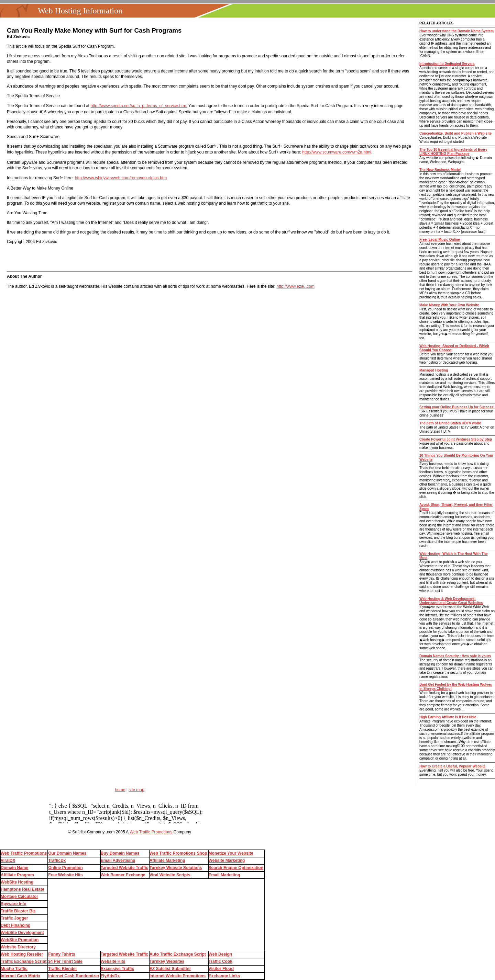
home (120, 790)
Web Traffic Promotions (151, 832)
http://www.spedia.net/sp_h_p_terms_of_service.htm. (139, 106)
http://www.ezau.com (295, 286)
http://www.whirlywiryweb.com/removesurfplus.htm (121, 178)
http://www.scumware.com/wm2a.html (337, 152)
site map (136, 790)
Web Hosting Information (80, 11)
